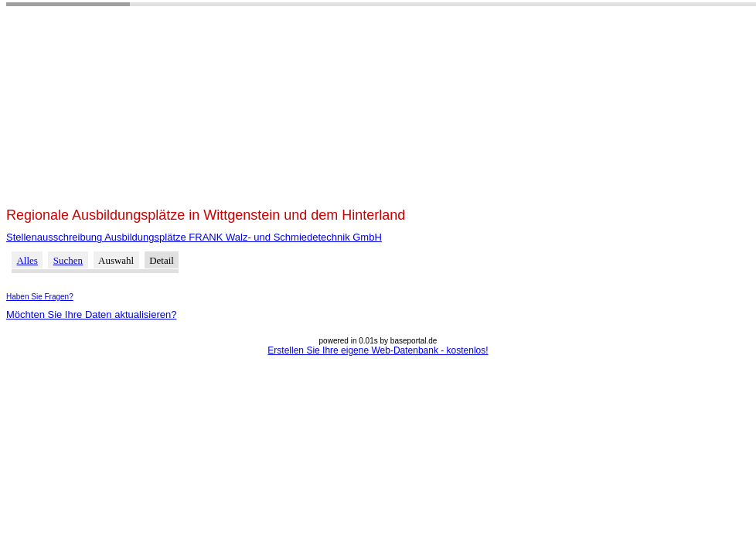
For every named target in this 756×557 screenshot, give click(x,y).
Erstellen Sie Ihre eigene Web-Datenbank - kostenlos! (378, 350)
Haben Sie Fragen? (40, 297)
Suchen (68, 260)
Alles (27, 260)
